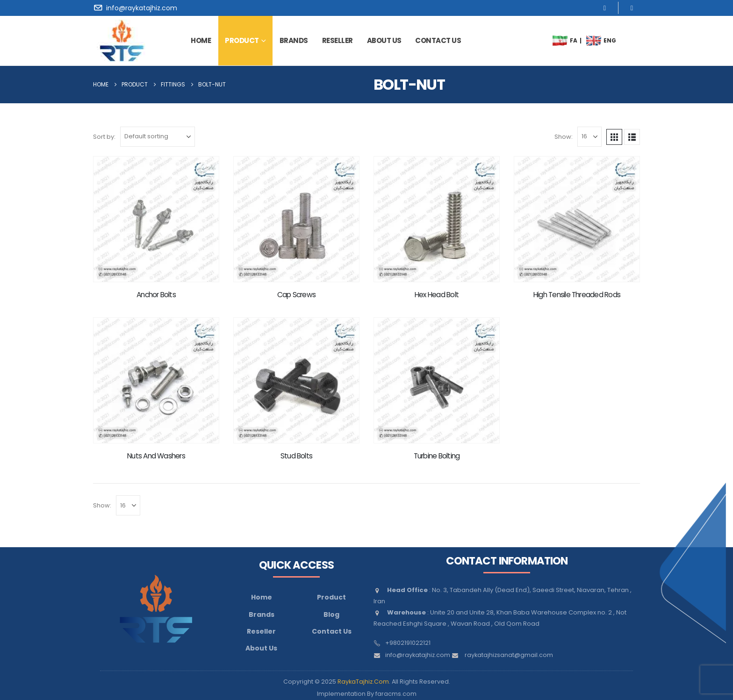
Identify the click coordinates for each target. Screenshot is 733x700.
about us (384, 40)
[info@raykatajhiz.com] (137, 8)
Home (201, 40)
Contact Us (332, 631)
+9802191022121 (408, 643)
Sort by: (104, 137)
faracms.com (396, 694)
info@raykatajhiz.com (418, 655)
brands (294, 40)
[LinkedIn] (632, 8)
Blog (331, 614)
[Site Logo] (122, 40)
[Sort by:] (158, 137)
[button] (614, 137)
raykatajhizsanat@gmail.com (509, 655)
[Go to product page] (156, 219)
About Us (261, 648)
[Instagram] (605, 8)
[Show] (589, 137)
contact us (438, 40)
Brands (262, 614)
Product (242, 40)
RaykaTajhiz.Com (363, 682)
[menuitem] (560, 41)
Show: (564, 137)
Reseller (338, 40)
